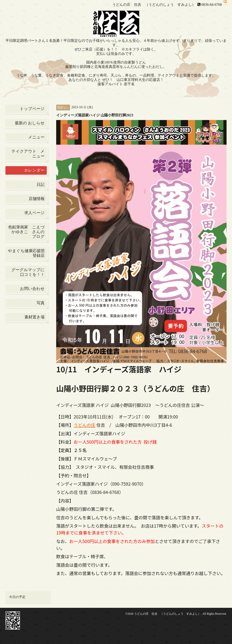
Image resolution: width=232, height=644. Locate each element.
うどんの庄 (84, 425)
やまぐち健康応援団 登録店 (27, 253)
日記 (41, 185)
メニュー (36, 137)
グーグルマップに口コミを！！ (28, 272)
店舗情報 (37, 199)
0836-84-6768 (212, 5)
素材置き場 (35, 317)
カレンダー (34, 170)
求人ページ (34, 213)
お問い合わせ (32, 289)
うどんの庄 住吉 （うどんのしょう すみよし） (167, 614)
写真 (41, 303)
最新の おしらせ (30, 123)
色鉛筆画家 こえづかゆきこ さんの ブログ (26, 232)
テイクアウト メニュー (28, 154)
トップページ (32, 109)
